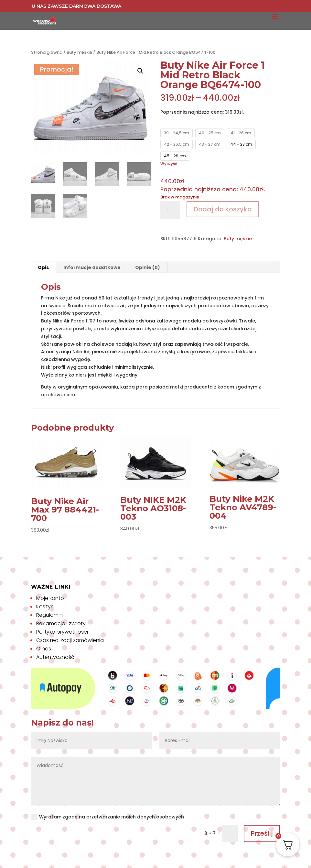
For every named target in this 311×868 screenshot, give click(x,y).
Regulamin (49, 615)
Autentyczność (55, 657)
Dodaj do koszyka (223, 209)
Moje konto (50, 598)
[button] (140, 71)
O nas (44, 649)
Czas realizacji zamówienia (70, 640)
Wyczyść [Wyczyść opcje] (169, 164)
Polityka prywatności (62, 632)
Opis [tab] (43, 267)
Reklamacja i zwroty (61, 623)
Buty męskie (79, 52)
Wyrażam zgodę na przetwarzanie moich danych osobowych (108, 817)
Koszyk (45, 607)
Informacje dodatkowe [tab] (92, 267)
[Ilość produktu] (170, 210)
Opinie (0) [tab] (148, 267)
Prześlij (262, 833)
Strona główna (47, 52)
